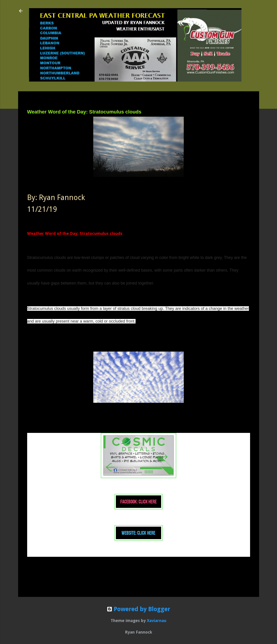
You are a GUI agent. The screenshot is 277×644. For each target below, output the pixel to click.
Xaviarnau (157, 621)
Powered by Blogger (138, 609)
